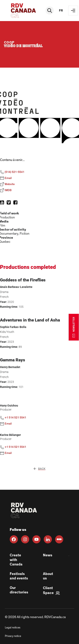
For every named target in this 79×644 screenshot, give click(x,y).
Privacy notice (13, 636)
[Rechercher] (50, 11)
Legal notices (13, 628)
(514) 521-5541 (12, 172)
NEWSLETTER (74, 327)
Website (7, 184)
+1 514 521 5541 (13, 418)
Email (6, 178)
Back (39, 469)
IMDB (6, 190)
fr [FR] (61, 11)
